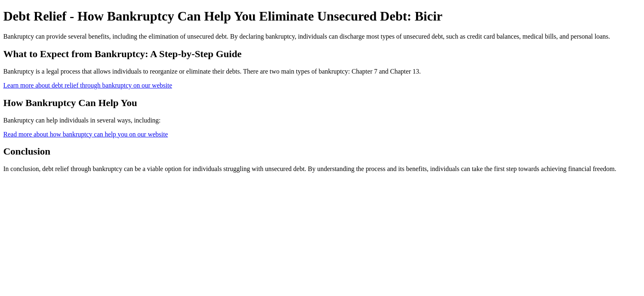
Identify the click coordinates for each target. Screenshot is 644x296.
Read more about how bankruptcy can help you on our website (86, 134)
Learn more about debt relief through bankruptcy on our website (88, 85)
